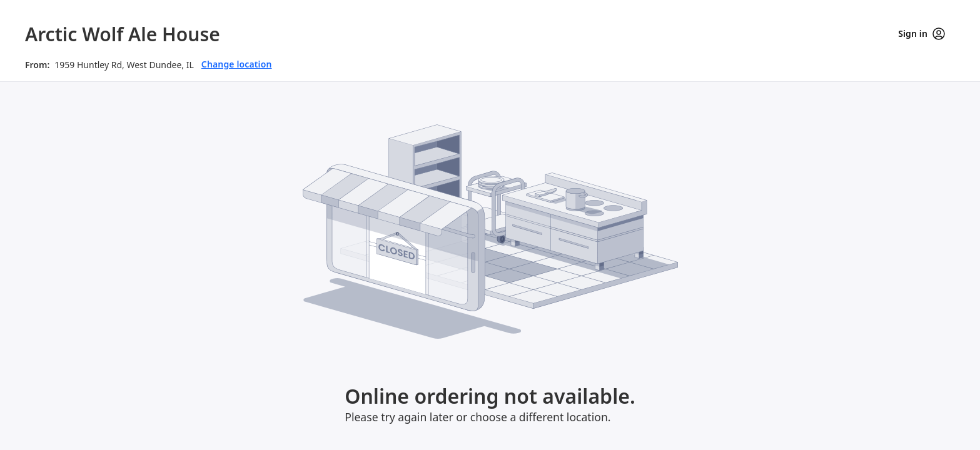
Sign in (922, 34)
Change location (237, 64)
